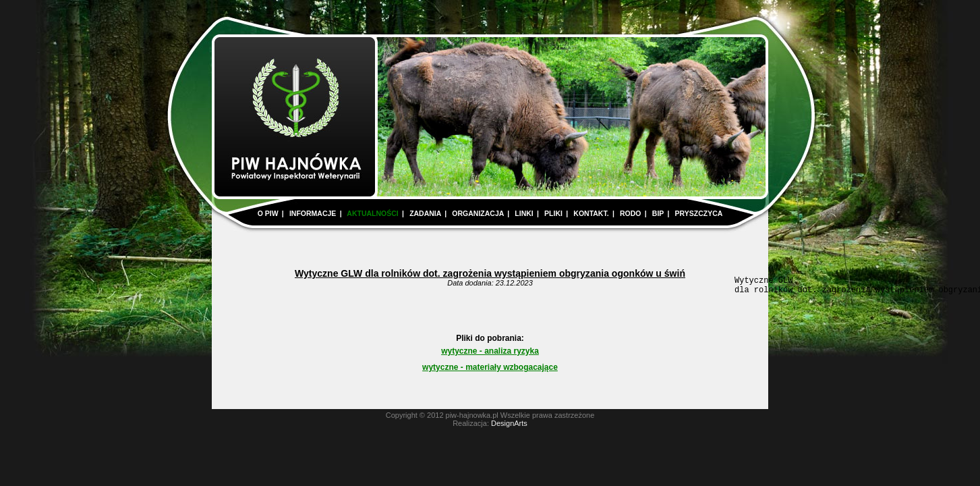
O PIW (268, 213)
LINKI (524, 213)
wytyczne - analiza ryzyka (490, 355)
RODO (631, 213)
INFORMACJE (313, 213)
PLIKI (553, 213)
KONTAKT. (591, 213)
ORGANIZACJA (478, 213)
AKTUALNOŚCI (372, 213)
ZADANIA (425, 213)
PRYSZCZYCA (699, 213)
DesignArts (509, 427)
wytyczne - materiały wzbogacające (490, 371)
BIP (658, 213)
